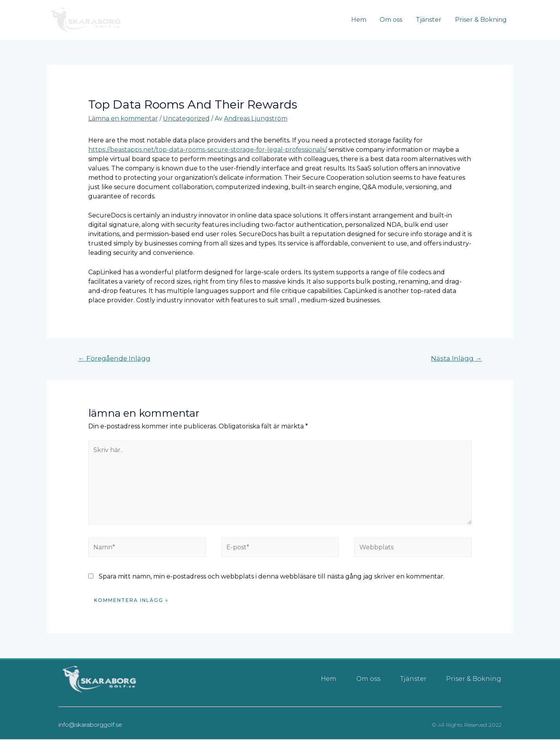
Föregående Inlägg (115, 358)
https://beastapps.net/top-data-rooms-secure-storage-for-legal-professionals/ (208, 150)
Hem (362, 20)
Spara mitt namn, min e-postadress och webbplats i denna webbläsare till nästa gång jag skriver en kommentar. (272, 577)
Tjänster (430, 20)
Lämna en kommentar (123, 118)
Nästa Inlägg (456, 358)
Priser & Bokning (481, 20)
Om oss (394, 20)
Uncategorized (186, 118)
